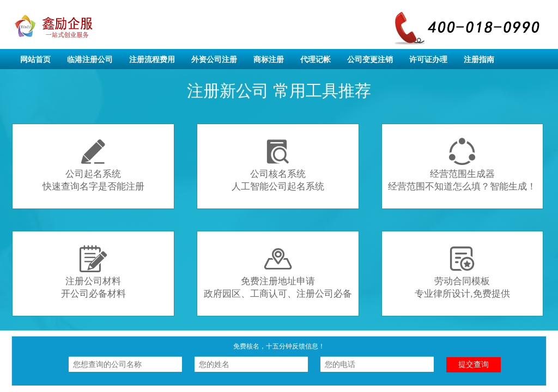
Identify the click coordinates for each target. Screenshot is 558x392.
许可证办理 (428, 60)
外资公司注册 (214, 60)
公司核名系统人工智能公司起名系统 (278, 165)
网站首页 (35, 60)
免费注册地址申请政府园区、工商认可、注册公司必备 (278, 272)
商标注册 (269, 60)
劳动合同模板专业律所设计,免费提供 (462, 272)
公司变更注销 (370, 60)
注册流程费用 (152, 60)
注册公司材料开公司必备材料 (93, 272)
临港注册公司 (90, 60)
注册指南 (479, 60)
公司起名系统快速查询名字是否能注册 (93, 165)
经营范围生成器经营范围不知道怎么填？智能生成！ (462, 165)
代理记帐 (316, 60)
